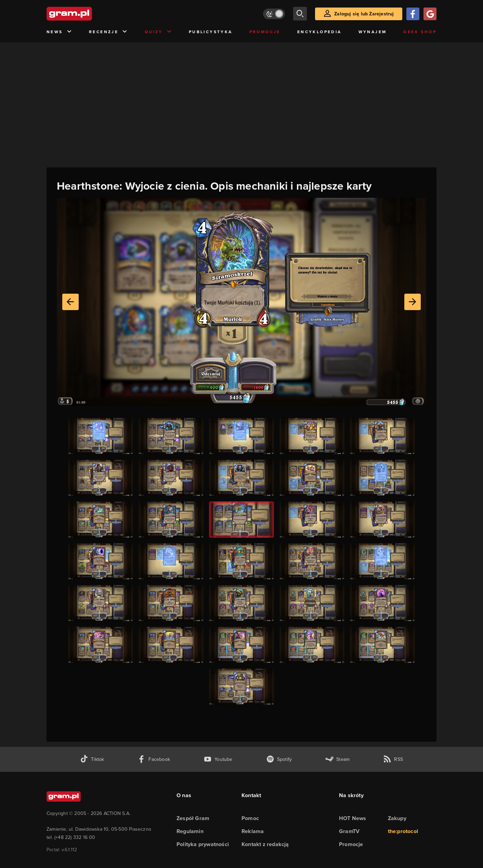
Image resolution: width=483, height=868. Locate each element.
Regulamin (190, 831)
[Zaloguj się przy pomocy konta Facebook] (413, 14)
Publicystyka (211, 32)
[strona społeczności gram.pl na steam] (337, 759)
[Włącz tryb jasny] (274, 14)
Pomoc (250, 818)
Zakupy (397, 818)
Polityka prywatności (203, 844)
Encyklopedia (319, 32)
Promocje (265, 32)
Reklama (253, 831)
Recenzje (108, 32)
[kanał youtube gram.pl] (218, 759)
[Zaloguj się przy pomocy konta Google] (430, 14)
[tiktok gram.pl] (92, 759)
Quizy (158, 32)
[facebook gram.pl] (154, 759)
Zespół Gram (193, 818)
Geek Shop (420, 32)
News (59, 32)
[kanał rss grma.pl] (393, 759)
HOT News (353, 818)
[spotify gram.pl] (279, 759)
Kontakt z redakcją (265, 844)
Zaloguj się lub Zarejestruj (364, 14)
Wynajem (373, 32)
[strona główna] (86, 14)
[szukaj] (300, 14)
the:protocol (403, 831)
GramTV (349, 831)
